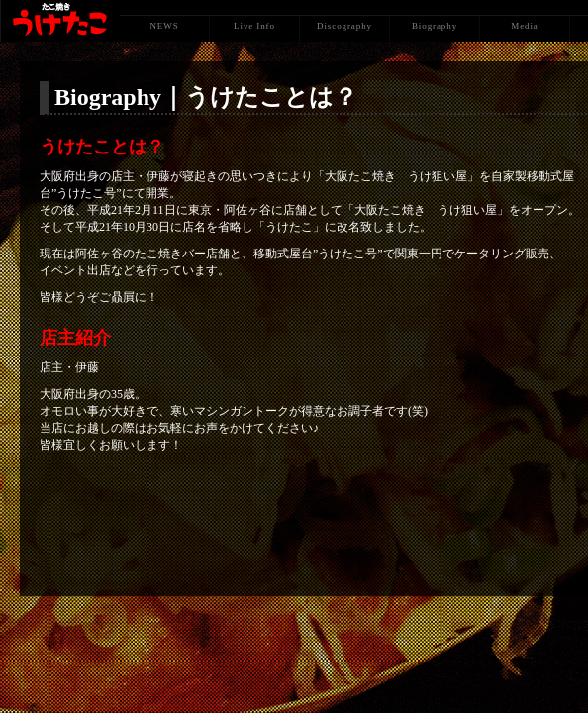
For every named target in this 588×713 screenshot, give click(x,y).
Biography (435, 26)
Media (525, 26)
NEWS (164, 26)
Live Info (254, 26)
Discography (344, 26)
